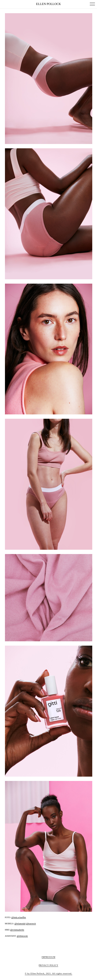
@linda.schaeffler (19, 917)
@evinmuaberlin (17, 930)
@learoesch (31, 924)
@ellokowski (22, 936)
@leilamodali (20, 924)
